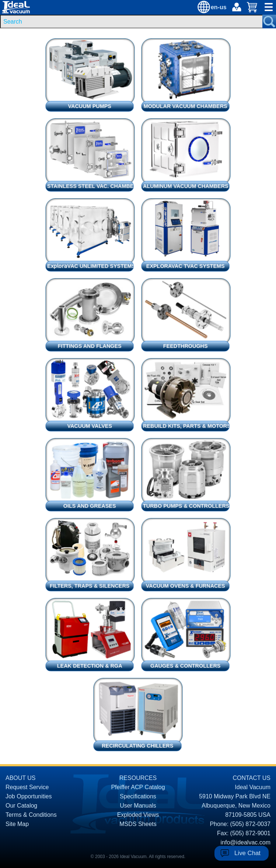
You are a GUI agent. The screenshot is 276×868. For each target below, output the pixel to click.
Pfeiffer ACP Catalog (138, 787)
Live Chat (247, 853)
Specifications (138, 796)
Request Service (27, 787)
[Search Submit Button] (269, 22)
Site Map (17, 824)
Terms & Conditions (31, 815)
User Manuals (138, 806)
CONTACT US (251, 778)
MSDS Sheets (138, 824)
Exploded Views (138, 815)
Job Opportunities (29, 796)
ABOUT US (21, 778)
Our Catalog (21, 806)
